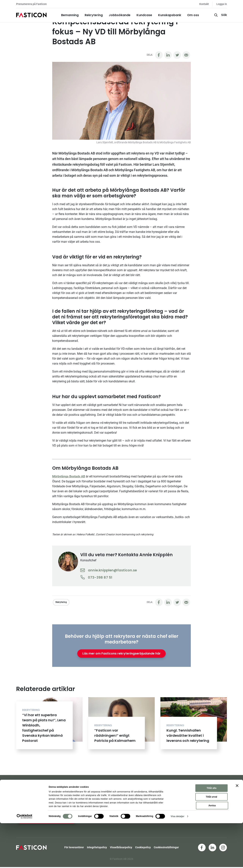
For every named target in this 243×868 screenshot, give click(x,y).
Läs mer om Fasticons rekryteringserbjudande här (121, 653)
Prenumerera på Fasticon (31, 4)
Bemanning (70, 15)
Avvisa (212, 851)
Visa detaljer (178, 861)
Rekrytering (94, 15)
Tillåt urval (211, 842)
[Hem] (31, 15)
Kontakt (204, 4)
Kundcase (144, 15)
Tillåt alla (211, 833)
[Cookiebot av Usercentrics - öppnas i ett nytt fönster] (25, 861)
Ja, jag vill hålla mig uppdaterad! (47, 819)
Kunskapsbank (170, 15)
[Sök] (220, 15)
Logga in (222, 4)
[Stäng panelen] (237, 831)
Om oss (193, 15)
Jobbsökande (120, 15)
